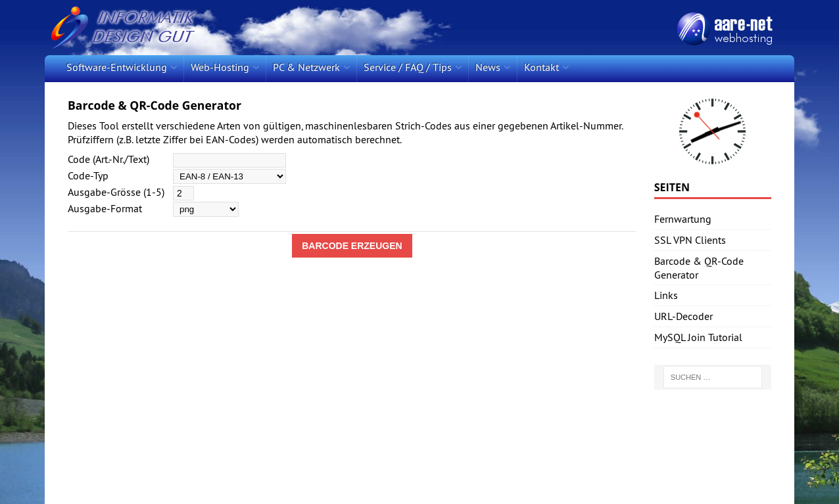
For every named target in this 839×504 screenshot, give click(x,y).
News (488, 67)
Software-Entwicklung (117, 67)
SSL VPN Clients (690, 240)
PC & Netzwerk (306, 67)
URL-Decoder (683, 316)
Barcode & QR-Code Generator (699, 268)
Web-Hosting (220, 67)
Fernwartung (683, 219)
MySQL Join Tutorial (698, 337)
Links (666, 295)
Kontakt (541, 67)
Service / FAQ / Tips (408, 67)
